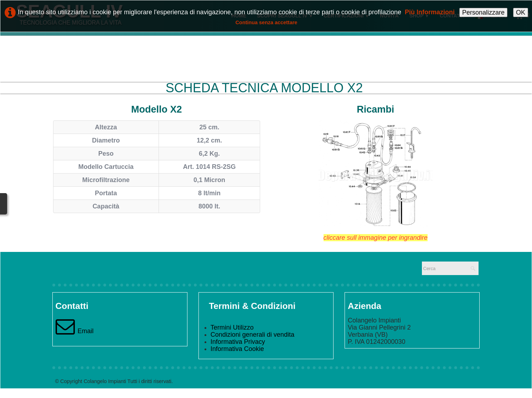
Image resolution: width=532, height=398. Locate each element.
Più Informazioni (430, 12)
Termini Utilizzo (232, 327)
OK (521, 12)
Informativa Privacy (238, 342)
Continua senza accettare (267, 22)
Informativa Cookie (237, 349)
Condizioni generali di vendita (252, 335)
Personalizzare (483, 12)
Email (75, 331)
